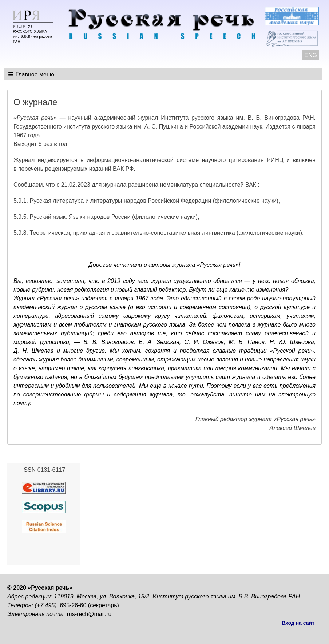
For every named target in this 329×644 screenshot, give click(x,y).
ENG (311, 55)
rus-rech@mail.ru (89, 614)
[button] (32, 74)
